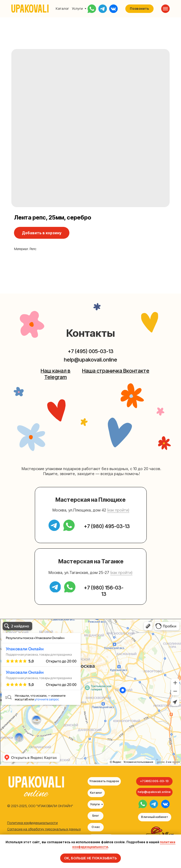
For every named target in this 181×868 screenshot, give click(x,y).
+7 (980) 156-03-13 (104, 591)
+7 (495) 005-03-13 (91, 351)
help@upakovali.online (91, 360)
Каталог (62, 9)
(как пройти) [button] (118, 510)
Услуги (77, 9)
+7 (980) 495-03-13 (107, 526)
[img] (143, 804)
